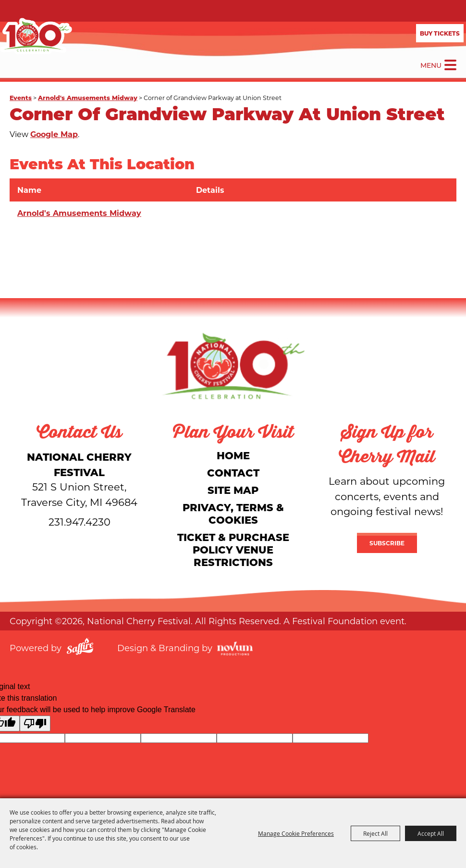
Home (233, 455)
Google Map (54, 134)
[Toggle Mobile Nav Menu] (450, 65)
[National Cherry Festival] (36, 36)
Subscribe (387, 543)
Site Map (233, 490)
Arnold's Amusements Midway (88, 97)
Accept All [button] (431, 833)
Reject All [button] (375, 833)
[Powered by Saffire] (80, 648)
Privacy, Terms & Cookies (233, 513)
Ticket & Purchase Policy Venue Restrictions (233, 549)
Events (21, 97)
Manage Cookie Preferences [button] (296, 833)
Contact (233, 472)
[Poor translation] (35, 723)
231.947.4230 (80, 522)
